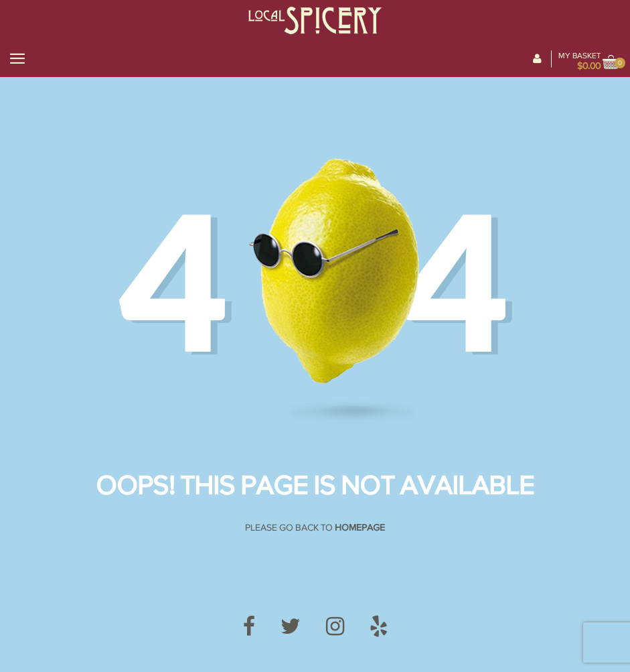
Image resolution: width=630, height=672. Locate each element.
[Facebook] (249, 627)
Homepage (360, 528)
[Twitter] (291, 627)
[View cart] (611, 63)
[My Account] (537, 59)
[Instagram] (335, 627)
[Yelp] (379, 627)
